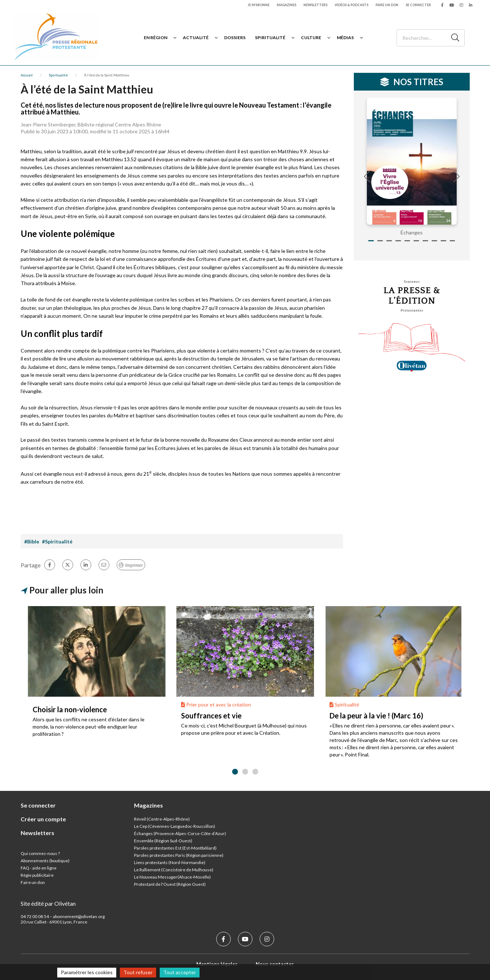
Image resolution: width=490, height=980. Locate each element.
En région (156, 37)
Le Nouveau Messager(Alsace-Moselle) (172, 877)
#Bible (32, 541)
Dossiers (235, 37)
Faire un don (387, 5)
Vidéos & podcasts (351, 5)
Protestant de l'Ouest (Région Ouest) (170, 884)
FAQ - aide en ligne (39, 868)
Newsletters (315, 5)
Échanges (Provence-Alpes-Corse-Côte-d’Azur (179, 833)
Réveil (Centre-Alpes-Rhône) (162, 819)
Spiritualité (270, 37)
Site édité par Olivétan (48, 903)
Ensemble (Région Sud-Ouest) (163, 841)
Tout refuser (138, 972)
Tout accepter (180, 972)
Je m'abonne (259, 5)
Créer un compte (43, 819)
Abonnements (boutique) (45, 861)
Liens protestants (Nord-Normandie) (170, 862)
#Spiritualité (57, 541)
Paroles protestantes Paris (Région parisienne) (179, 855)
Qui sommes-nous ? (40, 853)
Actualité (196, 37)
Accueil (27, 75)
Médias (345, 37)
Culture (311, 37)
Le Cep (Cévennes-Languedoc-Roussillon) (175, 826)
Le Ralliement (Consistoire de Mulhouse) (174, 870)
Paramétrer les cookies (87, 972)
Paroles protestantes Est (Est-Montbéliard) (175, 848)
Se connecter (418, 5)
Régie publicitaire (37, 875)
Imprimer (134, 565)
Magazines (286, 5)
